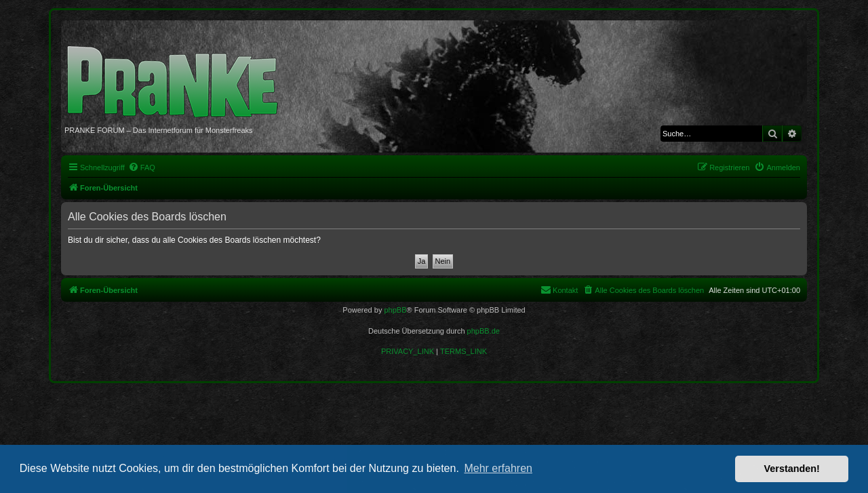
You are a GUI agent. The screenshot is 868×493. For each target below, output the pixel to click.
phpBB (395, 310)
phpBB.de (484, 331)
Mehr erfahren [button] (498, 468)
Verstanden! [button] (792, 469)
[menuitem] (142, 167)
